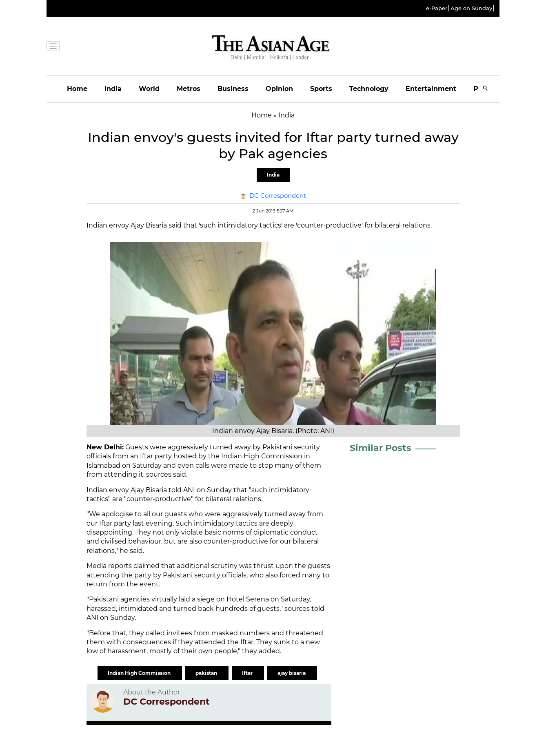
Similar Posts (381, 448)
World (149, 89)
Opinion (279, 89)
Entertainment (431, 89)
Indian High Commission (140, 673)
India (113, 89)
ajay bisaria (292, 673)
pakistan (207, 673)
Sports (321, 89)
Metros (189, 89)
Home (77, 89)
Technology (369, 89)
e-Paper (437, 8)
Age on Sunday (471, 8)
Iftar (248, 673)
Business (233, 89)
